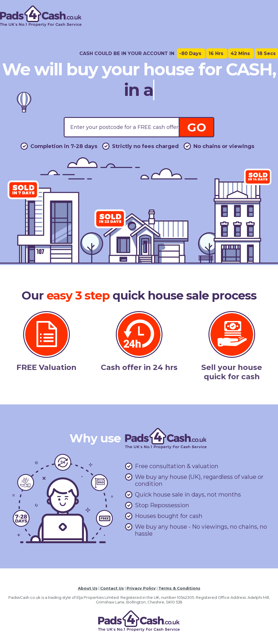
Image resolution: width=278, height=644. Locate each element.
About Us (88, 588)
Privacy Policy (141, 588)
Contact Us (112, 588)
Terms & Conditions (179, 588)
